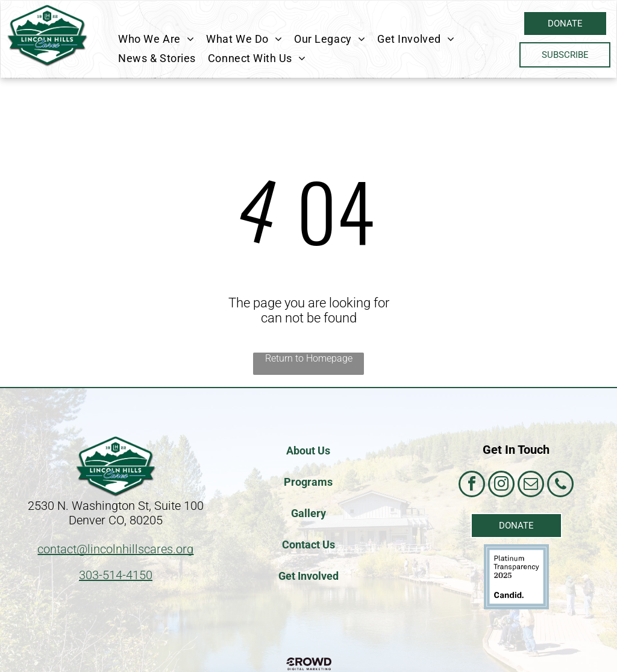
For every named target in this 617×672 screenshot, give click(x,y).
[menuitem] (156, 39)
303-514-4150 (116, 575)
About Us (308, 451)
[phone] (560, 485)
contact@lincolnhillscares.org (115, 549)
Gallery (308, 513)
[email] (531, 485)
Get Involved (308, 576)
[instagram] (501, 485)
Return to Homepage (309, 358)
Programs (308, 482)
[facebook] (472, 485)
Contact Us (308, 545)
